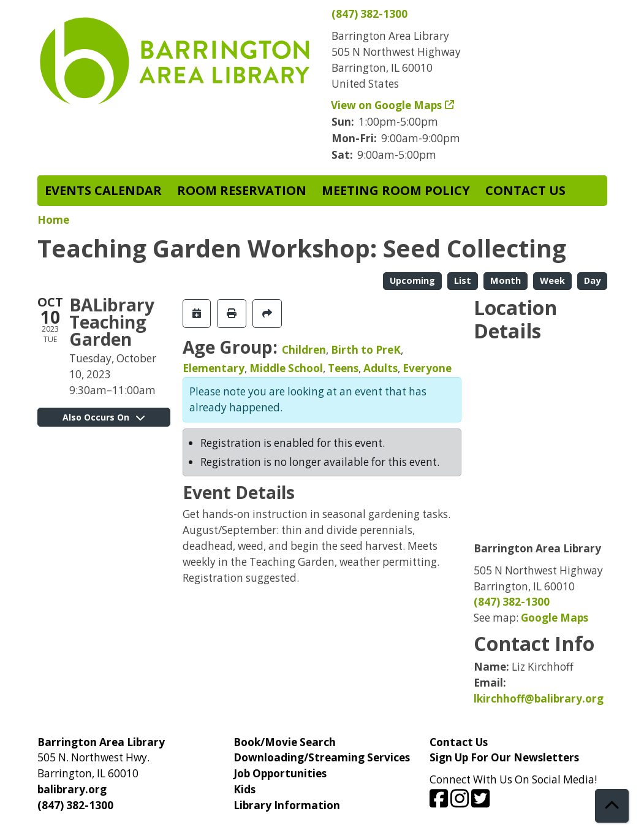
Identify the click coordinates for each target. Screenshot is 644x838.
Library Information (287, 805)
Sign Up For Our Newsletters (504, 757)
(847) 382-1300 (369, 14)
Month (506, 280)
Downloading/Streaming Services (322, 757)
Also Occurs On (104, 417)
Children (304, 350)
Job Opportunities (280, 773)
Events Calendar (103, 190)
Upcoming (412, 280)
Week (552, 280)
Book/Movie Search (285, 742)
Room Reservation (242, 190)
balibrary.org (72, 789)
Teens (343, 368)
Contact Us (525, 190)
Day (592, 280)
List (463, 280)
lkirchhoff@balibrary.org (539, 699)
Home (53, 220)
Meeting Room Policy (396, 190)
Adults (381, 368)
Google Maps (555, 618)
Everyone (427, 368)
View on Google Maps (387, 105)
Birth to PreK (366, 350)
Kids (244, 789)
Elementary (214, 368)
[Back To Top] (612, 806)
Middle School (286, 368)
